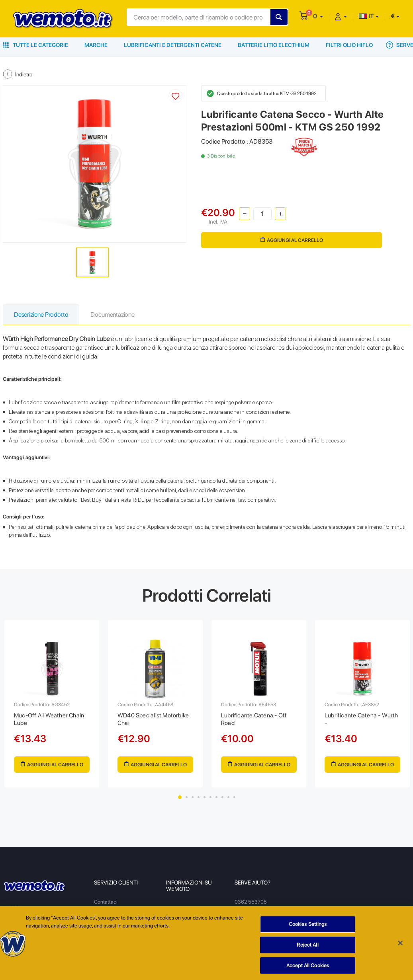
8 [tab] (222, 797)
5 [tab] (205, 797)
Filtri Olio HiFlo (349, 45)
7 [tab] (216, 797)
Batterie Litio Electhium (274, 45)
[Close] (400, 953)
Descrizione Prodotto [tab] (41, 315)
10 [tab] (234, 797)
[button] (318, 16)
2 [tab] (187, 797)
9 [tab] (228, 797)
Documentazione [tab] (112, 315)
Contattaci (106, 902)
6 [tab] (210, 797)
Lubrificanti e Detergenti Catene (173, 45)
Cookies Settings (308, 934)
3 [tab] (193, 797)
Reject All (307, 954)
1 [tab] (180, 797)
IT (366, 16)
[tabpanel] (52, 704)
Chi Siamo (177, 908)
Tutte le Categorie (35, 45)
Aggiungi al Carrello (292, 240)
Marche (96, 45)
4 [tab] (199, 797)
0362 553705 (251, 902)
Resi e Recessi (110, 913)
